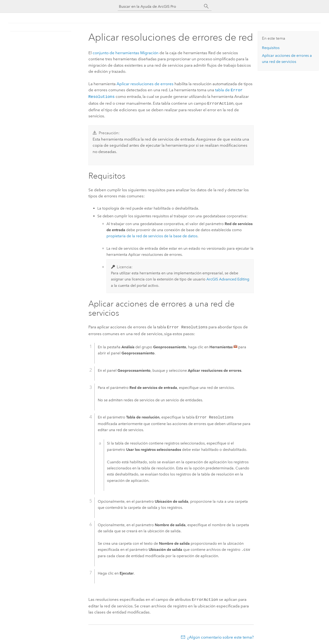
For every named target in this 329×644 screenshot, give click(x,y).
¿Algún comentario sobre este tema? (220, 635)
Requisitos (271, 48)
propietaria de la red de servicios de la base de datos (152, 235)
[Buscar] (206, 6)
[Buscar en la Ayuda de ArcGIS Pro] (160, 6)
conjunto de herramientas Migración (126, 53)
